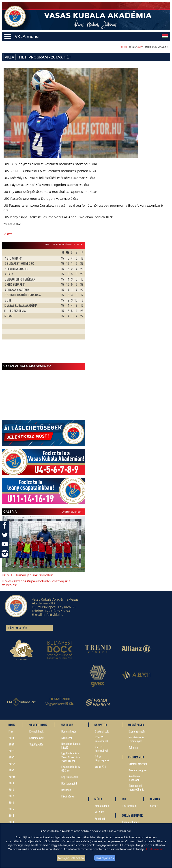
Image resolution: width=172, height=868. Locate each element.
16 (57, 244)
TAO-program (129, 806)
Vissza (8, 234)
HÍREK (11, 725)
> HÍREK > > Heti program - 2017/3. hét (144, 47)
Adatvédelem (155, 849)
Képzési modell (70, 777)
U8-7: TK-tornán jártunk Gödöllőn (27, 575)
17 (54, 244)
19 (51, 244)
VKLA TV (99, 812)
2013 (11, 822)
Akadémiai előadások (134, 778)
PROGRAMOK (136, 757)
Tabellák (133, 747)
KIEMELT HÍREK (38, 725)
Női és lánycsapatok (102, 758)
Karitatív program (138, 770)
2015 (11, 809)
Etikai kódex (68, 796)
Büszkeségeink (69, 783)
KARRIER (155, 799)
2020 (12, 777)
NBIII (47, 244)
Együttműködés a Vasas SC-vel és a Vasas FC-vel (71, 757)
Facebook (100, 819)
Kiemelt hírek (36, 731)
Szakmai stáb (102, 731)
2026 (12, 738)
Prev (8, 305)
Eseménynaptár (137, 731)
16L (78, 244)
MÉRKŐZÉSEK (136, 725)
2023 (12, 757)
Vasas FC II (101, 767)
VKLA (10, 57)
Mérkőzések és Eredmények (136, 739)
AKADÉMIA (67, 725)
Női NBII (68, 244)
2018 (11, 790)
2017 (140, 47)
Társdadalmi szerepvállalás (136, 787)
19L (74, 244)
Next (79, 305)
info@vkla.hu (53, 615)
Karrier (154, 806)
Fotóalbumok (102, 806)
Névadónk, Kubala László (71, 745)
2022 (12, 764)
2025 (12, 744)
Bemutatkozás (69, 731)
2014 (11, 815)
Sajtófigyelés (36, 744)
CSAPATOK (101, 725)
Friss (11, 731)
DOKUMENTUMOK (132, 815)
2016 (11, 802)
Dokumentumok (130, 822)
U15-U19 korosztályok (102, 739)
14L (82, 244)
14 (63, 244)
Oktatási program (138, 764)
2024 (12, 751)
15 (60, 244)
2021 (11, 770)
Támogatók (18, 628)
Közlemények (36, 738)
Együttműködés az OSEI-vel (71, 768)
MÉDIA (98, 799)
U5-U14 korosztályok (102, 749)
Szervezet (67, 738)
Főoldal (124, 47)
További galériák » (72, 512)
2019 (11, 783)
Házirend (66, 790)
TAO (124, 799)
